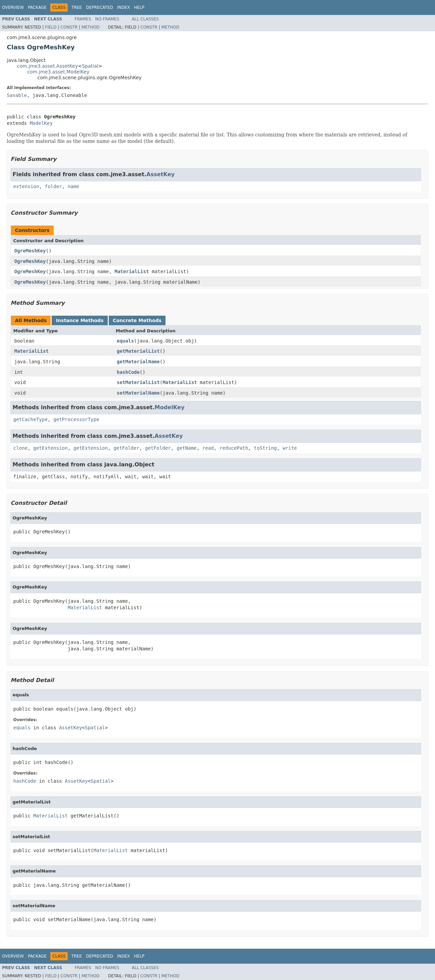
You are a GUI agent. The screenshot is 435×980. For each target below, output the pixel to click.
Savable (17, 95)
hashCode (128, 372)
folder (54, 186)
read (208, 448)
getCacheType (30, 419)
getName (186, 448)
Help (139, 7)
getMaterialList (138, 351)
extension (26, 186)
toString (265, 448)
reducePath (234, 448)
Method (91, 27)
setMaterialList (138, 382)
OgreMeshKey (30, 251)
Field (51, 27)
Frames (83, 19)
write (290, 448)
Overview (13, 7)
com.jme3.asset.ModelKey (58, 72)
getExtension (50, 448)
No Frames (107, 19)
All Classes (145, 19)
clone (20, 448)
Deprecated (100, 7)
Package (37, 7)
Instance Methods (80, 320)
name (73, 186)
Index (124, 7)
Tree (77, 7)
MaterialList (132, 271)
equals (126, 341)
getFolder (126, 448)
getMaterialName (138, 362)
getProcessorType (76, 419)
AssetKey (161, 174)
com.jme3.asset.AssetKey (47, 66)
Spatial (90, 66)
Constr (69, 27)
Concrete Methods (137, 320)
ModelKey (41, 123)
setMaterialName (138, 393)
